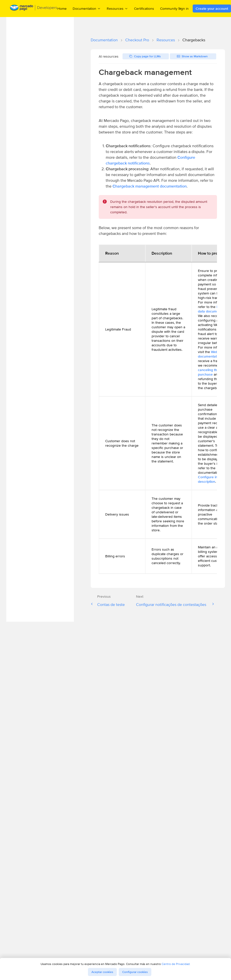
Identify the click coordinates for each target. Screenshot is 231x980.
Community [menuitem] (171, 8)
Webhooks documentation (213, 354)
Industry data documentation (214, 309)
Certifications (144, 9)
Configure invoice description (212, 479)
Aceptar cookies (102, 972)
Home (62, 9)
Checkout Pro (137, 40)
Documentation (104, 40)
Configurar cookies (135, 972)
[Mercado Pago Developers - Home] (34, 9)
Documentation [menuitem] (87, 8)
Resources (166, 40)
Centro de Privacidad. (176, 964)
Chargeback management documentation (150, 186)
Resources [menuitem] (117, 8)
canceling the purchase (208, 372)
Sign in (183, 9)
